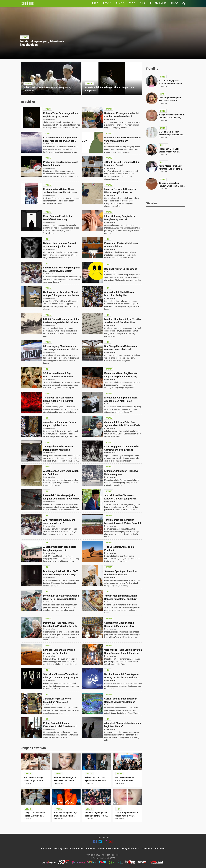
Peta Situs (46, 849)
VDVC (113, 858)
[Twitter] (100, 842)
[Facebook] (95, 842)
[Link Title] (28, 3)
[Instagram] (106, 842)
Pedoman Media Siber (108, 849)
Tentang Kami (61, 849)
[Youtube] (111, 842)
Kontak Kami (77, 849)
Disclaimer (147, 849)
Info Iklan (90, 849)
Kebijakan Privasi (131, 849)
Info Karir (160, 849)
